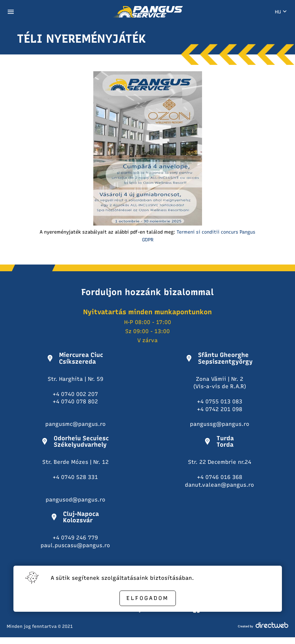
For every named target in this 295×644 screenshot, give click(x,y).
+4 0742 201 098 (220, 409)
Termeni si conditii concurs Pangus (216, 232)
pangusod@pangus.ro (76, 500)
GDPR (148, 240)
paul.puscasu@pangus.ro (75, 545)
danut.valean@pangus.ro (219, 485)
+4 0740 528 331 (75, 477)
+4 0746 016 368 (220, 477)
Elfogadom (148, 598)
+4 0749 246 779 (75, 538)
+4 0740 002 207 (75, 394)
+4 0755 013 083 (220, 401)
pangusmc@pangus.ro (76, 424)
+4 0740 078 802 (75, 401)
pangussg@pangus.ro (220, 424)
